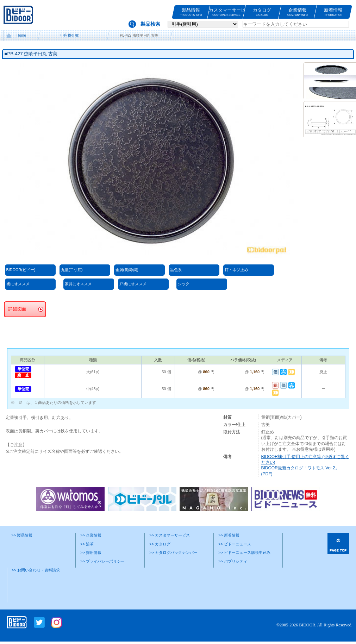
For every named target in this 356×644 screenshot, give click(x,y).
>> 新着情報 (229, 535)
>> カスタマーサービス (170, 535)
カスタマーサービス (226, 12)
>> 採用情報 (91, 552)
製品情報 (191, 12)
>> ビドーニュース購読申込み (244, 552)
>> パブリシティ (233, 561)
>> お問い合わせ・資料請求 (36, 570)
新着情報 (333, 12)
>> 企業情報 (91, 535)
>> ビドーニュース (235, 544)
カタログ (262, 12)
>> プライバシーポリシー (102, 561)
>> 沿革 (87, 544)
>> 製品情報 (22, 535)
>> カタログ (160, 544)
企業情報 (298, 12)
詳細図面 (17, 309)
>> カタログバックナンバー (173, 552)
